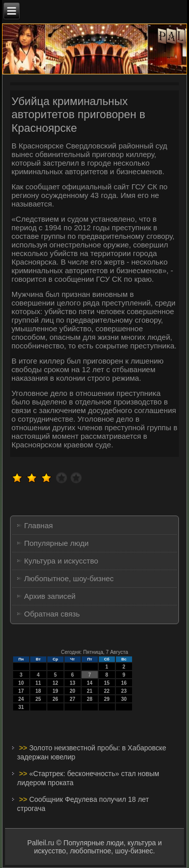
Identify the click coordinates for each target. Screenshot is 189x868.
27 (72, 699)
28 (89, 699)
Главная (39, 525)
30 (124, 699)
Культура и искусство (61, 561)
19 (55, 691)
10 (21, 683)
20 (72, 691)
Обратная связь (52, 614)
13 (72, 683)
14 (89, 683)
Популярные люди (56, 543)
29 (107, 699)
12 (55, 683)
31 (21, 707)
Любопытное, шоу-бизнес (69, 578)
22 (107, 691)
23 (124, 691)
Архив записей (50, 596)
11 (38, 683)
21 (89, 691)
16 (124, 683)
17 (21, 691)
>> (24, 748)
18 (38, 691)
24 (21, 699)
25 (38, 699)
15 (107, 683)
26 (55, 699)
